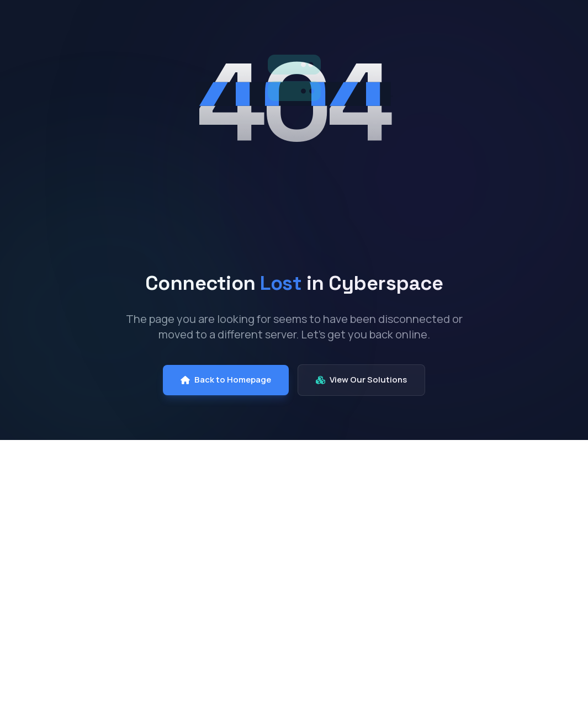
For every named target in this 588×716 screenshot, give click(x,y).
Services (442, 27)
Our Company (278, 27)
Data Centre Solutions (272, 539)
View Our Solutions (361, 380)
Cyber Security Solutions (277, 579)
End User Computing (267, 519)
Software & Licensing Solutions (270, 658)
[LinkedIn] (45, 629)
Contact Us (523, 27)
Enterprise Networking (271, 559)
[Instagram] (72, 629)
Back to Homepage (226, 380)
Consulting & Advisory (377, 525)
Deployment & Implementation (383, 590)
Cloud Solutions (258, 599)
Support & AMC (381, 616)
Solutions (367, 27)
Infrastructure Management (380, 558)
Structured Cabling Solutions (265, 625)
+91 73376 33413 (505, 701)
